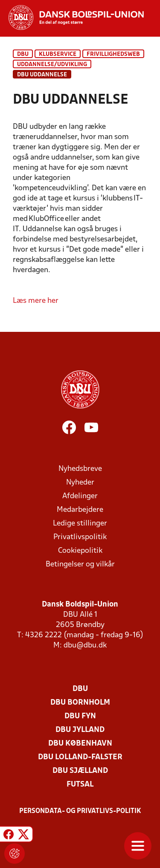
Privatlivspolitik (80, 537)
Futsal (80, 785)
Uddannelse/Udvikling (52, 65)
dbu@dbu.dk (85, 646)
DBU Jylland (80, 730)
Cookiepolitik (80, 551)
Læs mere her (36, 301)
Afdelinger (80, 496)
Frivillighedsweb (113, 54)
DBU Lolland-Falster (80, 757)
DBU (23, 54)
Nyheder (80, 483)
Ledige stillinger (80, 524)
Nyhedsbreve (80, 469)
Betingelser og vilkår (80, 565)
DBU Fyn (80, 716)
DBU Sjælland (80, 771)
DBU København (80, 744)
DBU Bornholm (80, 703)
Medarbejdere (80, 510)
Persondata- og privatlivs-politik (80, 811)
